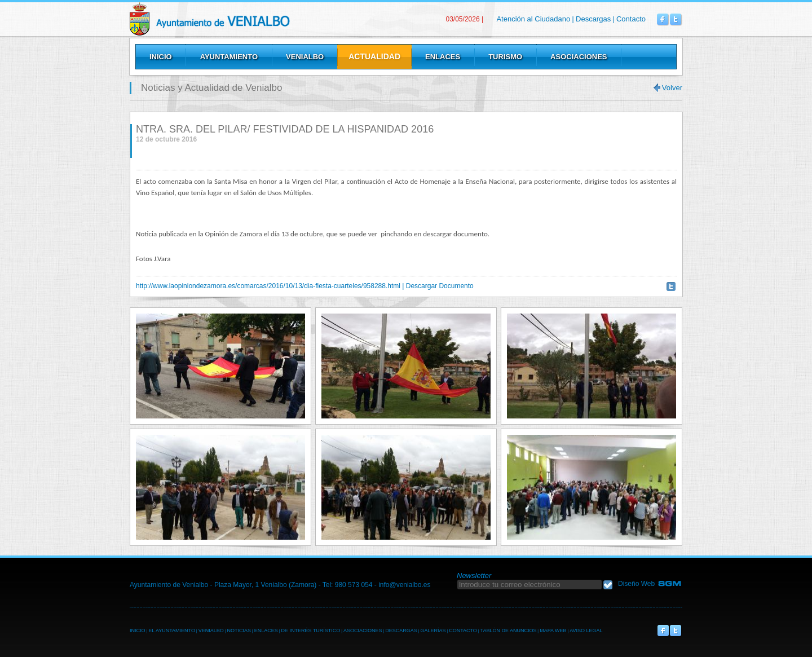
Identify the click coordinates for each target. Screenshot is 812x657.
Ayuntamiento (229, 57)
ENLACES (266, 630)
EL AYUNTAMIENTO (172, 630)
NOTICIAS (239, 630)
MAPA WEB (553, 630)
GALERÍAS (433, 630)
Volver (672, 88)
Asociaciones (579, 57)
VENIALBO (211, 630)
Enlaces (443, 57)
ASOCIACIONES (363, 630)
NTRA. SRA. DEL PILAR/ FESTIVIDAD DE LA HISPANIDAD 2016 (285, 129)
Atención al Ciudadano (533, 19)
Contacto (631, 19)
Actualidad (374, 56)
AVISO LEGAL (586, 630)
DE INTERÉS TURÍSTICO (310, 630)
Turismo (505, 57)
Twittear (671, 286)
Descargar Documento (440, 286)
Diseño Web (636, 584)
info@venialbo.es (404, 585)
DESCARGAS (401, 630)
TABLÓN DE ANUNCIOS (509, 630)
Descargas (593, 19)
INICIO (138, 630)
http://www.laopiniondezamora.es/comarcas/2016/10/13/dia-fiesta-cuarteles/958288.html (268, 286)
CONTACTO (463, 630)
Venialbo (238, 19)
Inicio (161, 57)
